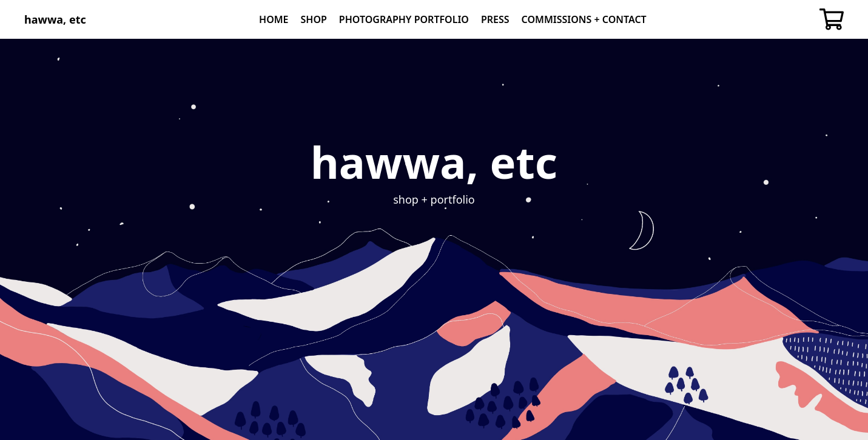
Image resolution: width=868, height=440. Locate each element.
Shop (314, 19)
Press (495, 19)
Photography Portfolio (404, 19)
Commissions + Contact (584, 19)
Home (274, 19)
